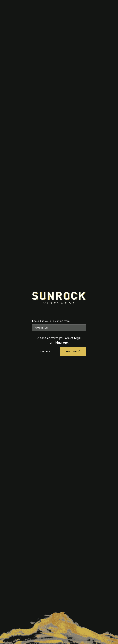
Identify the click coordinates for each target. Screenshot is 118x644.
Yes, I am (71, 351)
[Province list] (59, 328)
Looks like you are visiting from (51, 321)
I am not (45, 351)
